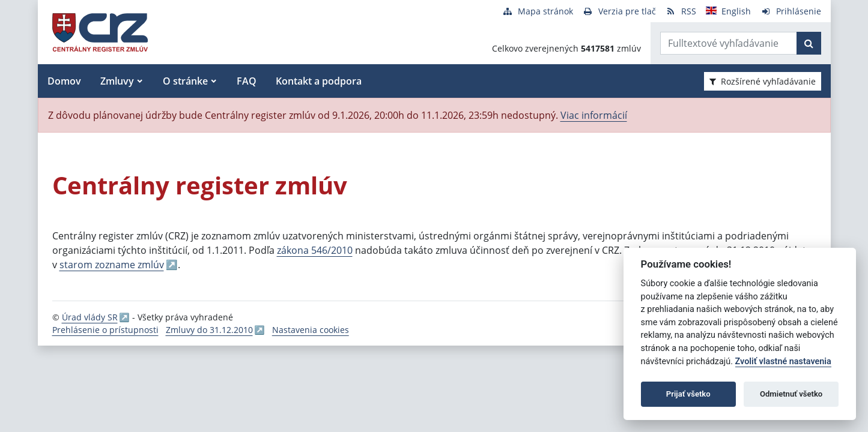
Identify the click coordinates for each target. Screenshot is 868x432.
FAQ (247, 81)
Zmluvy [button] (117, 81)
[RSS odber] (681, 11)
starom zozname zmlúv (112, 265)
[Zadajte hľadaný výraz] (729, 43)
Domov (64, 81)
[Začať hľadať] (809, 43)
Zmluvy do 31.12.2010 (209, 330)
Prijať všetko (688, 394)
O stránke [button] (185, 81)
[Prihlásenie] (791, 11)
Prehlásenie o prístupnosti (105, 330)
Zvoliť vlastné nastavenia (783, 361)
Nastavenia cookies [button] (311, 330)
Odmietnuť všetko (791, 394)
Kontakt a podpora (319, 81)
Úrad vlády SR (90, 317)
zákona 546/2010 (315, 250)
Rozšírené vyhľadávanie (763, 81)
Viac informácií (594, 115)
